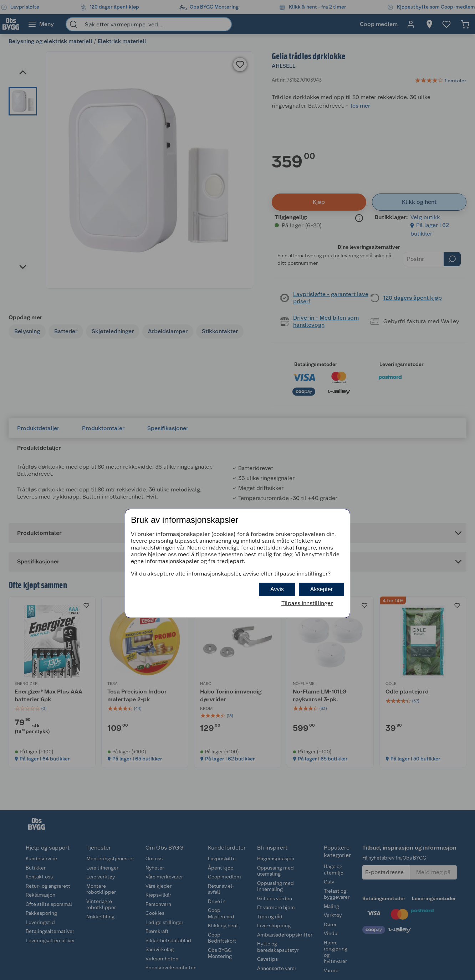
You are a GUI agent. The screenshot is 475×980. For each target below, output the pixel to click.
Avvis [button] (277, 589)
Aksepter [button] (321, 589)
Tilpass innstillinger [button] (307, 603)
